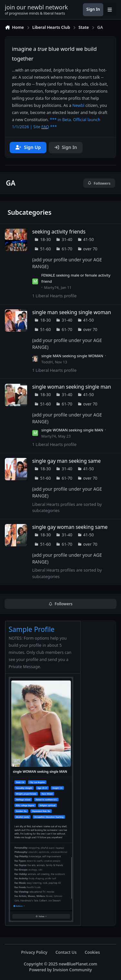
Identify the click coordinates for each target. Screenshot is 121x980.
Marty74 (51, 287)
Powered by (60, 970)
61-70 (67, 249)
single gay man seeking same (66, 461)
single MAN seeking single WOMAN (72, 356)
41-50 (89, 240)
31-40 (67, 240)
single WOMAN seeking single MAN (72, 430)
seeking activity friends (59, 232)
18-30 (46, 240)
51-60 (46, 249)
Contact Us (66, 952)
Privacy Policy (34, 952)
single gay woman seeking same (70, 527)
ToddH (47, 362)
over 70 (90, 249)
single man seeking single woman (72, 312)
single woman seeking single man (72, 387)
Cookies (92, 952)
